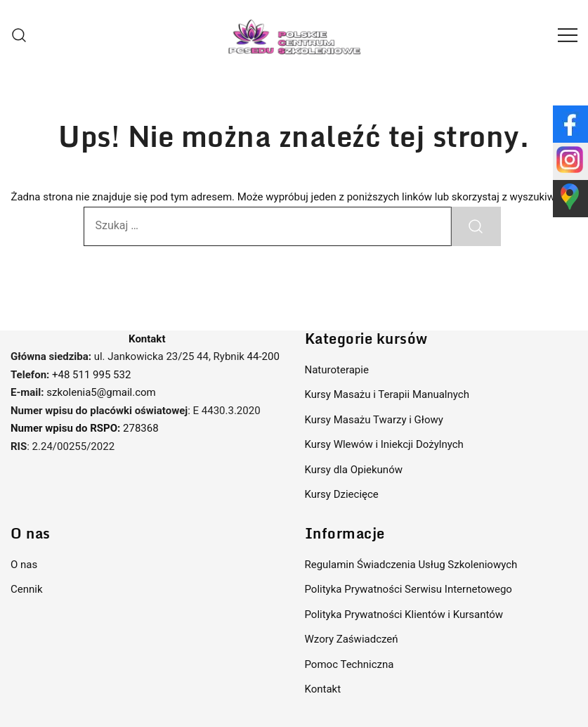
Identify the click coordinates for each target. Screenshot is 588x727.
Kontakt (323, 689)
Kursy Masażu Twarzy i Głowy (374, 420)
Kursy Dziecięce (342, 494)
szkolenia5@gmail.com (101, 392)
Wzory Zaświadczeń (352, 639)
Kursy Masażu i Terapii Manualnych (387, 394)
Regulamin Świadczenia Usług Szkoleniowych (411, 565)
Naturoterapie (337, 370)
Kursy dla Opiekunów (354, 470)
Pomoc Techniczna (349, 664)
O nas (24, 565)
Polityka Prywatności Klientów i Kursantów (404, 615)
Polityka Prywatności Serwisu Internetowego (409, 589)
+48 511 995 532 (91, 375)
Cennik (27, 589)
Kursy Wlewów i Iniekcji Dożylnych (384, 444)
